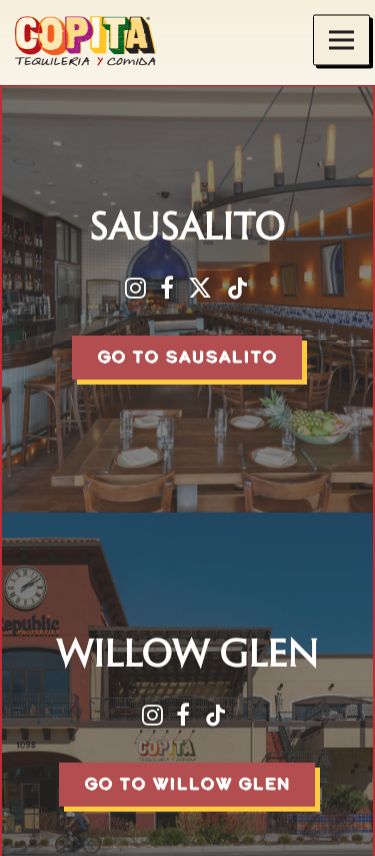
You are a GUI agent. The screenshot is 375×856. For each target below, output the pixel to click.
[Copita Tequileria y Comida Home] (100, 40)
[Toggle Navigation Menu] (341, 40)
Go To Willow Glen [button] (187, 782)
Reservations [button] (188, 831)
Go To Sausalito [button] (187, 358)
